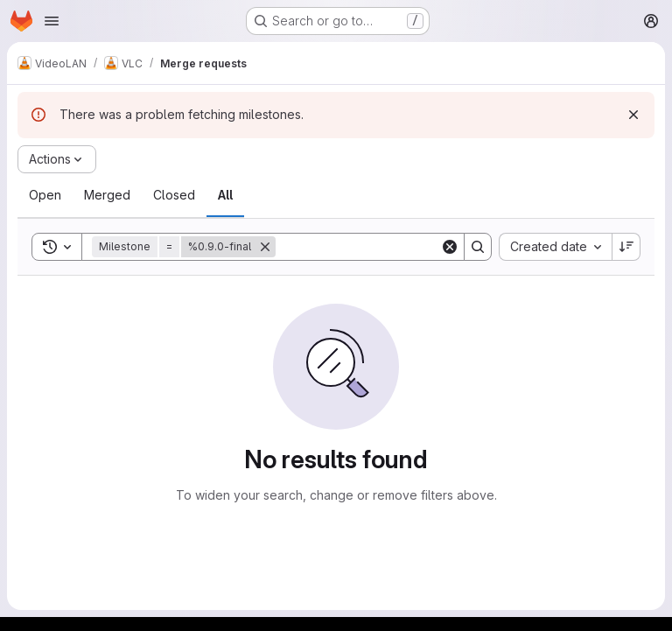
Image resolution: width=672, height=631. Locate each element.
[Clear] (450, 247)
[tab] (45, 195)
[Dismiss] (633, 115)
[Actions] (57, 159)
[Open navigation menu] (52, 21)
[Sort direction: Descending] (626, 247)
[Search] (384, 247)
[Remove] (265, 247)
